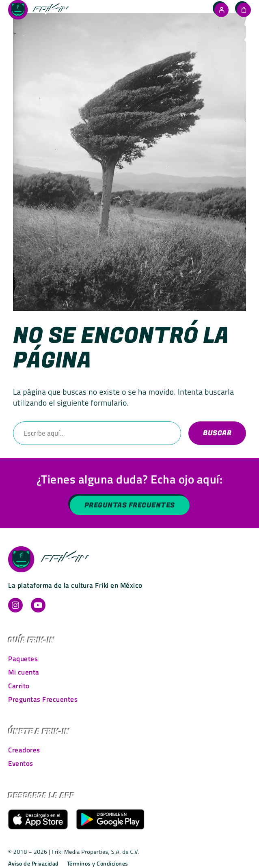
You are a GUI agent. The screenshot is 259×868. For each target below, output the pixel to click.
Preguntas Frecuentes (130, 506)
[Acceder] (221, 10)
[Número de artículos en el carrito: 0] (244, 10)
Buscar (217, 433)
